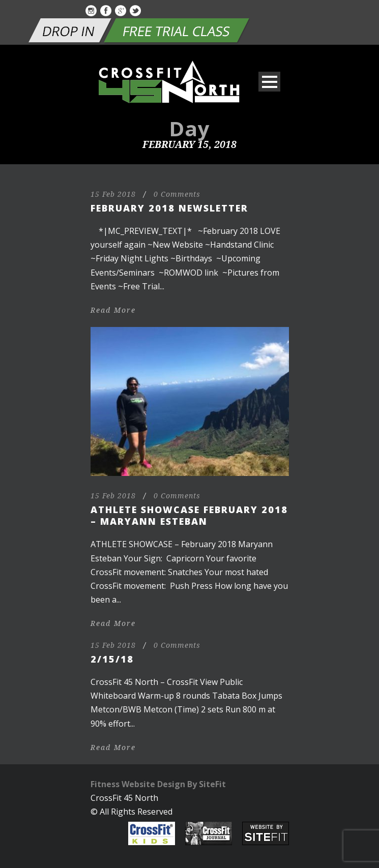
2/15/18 (112, 659)
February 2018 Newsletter (169, 208)
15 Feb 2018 (113, 194)
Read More (113, 310)
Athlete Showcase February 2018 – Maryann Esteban (189, 515)
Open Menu (269, 82)
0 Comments (177, 194)
